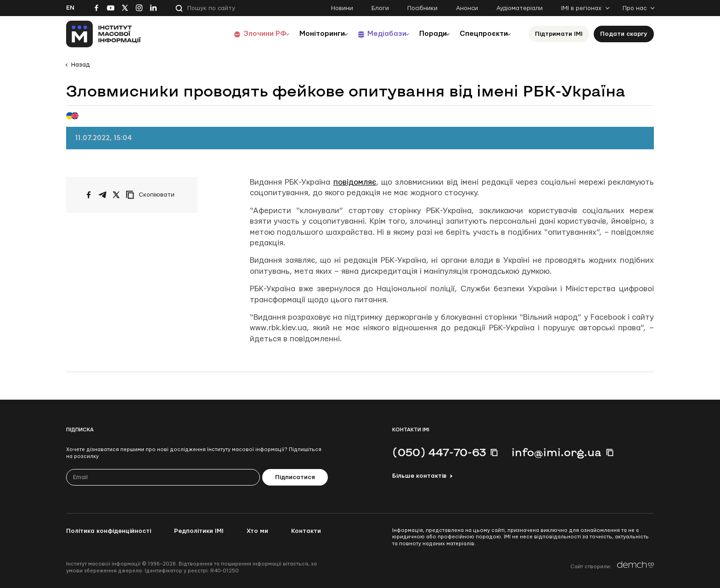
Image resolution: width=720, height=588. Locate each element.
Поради (425, 34)
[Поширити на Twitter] (116, 195)
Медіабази (374, 34)
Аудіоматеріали (520, 8)
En (70, 8)
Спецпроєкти (481, 34)
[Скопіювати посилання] (152, 195)
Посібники (422, 8)
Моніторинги (305, 34)
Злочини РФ (243, 34)
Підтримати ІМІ (559, 34)
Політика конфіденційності (109, 531)
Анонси (467, 8)
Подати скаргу (624, 34)
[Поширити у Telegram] (102, 195)
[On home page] (104, 34)
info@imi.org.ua (557, 452)
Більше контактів (419, 476)
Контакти (306, 531)
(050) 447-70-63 (439, 452)
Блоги (380, 8)
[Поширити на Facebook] (89, 195)
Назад (80, 65)
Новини (342, 8)
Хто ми (257, 531)
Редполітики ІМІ (199, 531)
